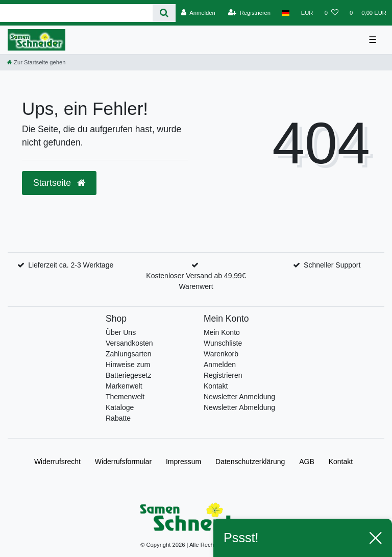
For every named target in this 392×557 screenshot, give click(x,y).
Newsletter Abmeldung (239, 407)
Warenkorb (221, 354)
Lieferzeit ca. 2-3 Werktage (71, 265)
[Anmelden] (198, 13)
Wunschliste (223, 343)
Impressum (183, 462)
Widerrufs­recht (57, 462)
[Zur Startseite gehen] (36, 62)
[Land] (286, 13)
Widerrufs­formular (123, 462)
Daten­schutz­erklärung (250, 462)
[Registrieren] (249, 13)
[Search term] (76, 13)
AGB (307, 462)
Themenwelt (125, 397)
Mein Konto (222, 332)
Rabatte (118, 418)
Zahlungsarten (129, 354)
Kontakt (216, 386)
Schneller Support (332, 265)
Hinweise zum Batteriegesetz (129, 370)
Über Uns (121, 332)
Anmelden (220, 365)
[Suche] (164, 13)
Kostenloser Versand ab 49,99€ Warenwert (196, 281)
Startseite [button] (59, 183)
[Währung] (307, 13)
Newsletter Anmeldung (239, 397)
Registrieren (223, 375)
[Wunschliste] (332, 13)
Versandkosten (129, 343)
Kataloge (120, 407)
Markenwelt (124, 386)
